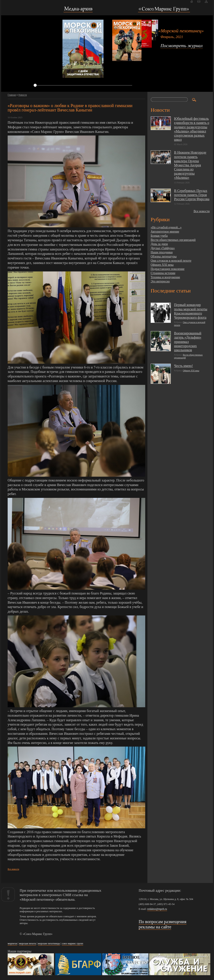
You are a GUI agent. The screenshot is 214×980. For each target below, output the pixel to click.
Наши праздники (162, 252)
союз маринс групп (72, 944)
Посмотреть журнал (182, 46)
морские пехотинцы (49, 944)
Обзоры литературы (164, 256)
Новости (23, 95)
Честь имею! (183, 366)
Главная (12, 95)
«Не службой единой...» (166, 227)
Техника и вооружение (165, 277)
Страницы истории (163, 273)
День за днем (159, 244)
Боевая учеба (159, 236)
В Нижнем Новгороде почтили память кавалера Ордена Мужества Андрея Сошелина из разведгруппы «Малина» (190, 165)
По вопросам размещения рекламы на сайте (163, 924)
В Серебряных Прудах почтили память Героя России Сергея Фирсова (192, 195)
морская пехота (28, 944)
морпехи (12, 944)
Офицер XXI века (162, 265)
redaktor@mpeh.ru (157, 909)
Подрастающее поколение (168, 269)
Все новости (13, 869)
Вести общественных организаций (173, 240)
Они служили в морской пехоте (171, 261)
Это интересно (160, 281)
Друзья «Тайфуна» (163, 248)
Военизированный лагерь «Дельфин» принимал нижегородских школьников (188, 342)
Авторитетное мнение (165, 232)
